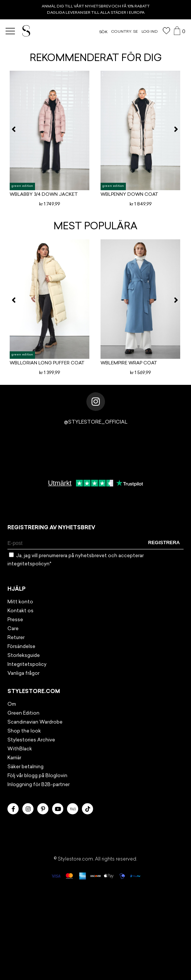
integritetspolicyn (28, 564)
